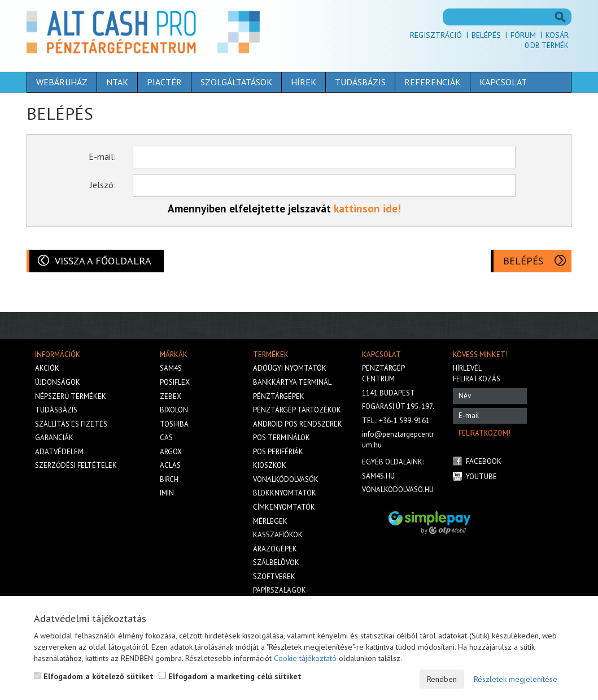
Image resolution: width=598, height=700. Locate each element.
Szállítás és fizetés (71, 424)
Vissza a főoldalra (103, 261)
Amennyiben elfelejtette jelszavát (251, 208)
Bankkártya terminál (292, 382)
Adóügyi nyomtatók (290, 368)
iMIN (167, 493)
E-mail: (102, 156)
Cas (166, 438)
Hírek (304, 82)
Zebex (171, 396)
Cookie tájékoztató (305, 658)
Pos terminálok (281, 438)
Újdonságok (58, 382)
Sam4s (171, 368)
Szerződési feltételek (76, 465)
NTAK (117, 82)
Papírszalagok (280, 590)
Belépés (486, 35)
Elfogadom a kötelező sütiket (94, 676)
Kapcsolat (503, 82)
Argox (171, 452)
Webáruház (62, 82)
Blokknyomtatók (285, 493)
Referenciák (433, 82)
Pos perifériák (278, 452)
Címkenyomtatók (284, 507)
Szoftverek (274, 577)
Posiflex (175, 382)
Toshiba (174, 424)
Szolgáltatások (236, 82)
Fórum (523, 35)
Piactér (164, 82)
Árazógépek (275, 549)
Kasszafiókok (278, 535)
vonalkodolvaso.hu (398, 490)
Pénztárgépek (279, 396)
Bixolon (174, 410)
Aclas (170, 465)
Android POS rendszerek (298, 424)
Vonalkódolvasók (286, 479)
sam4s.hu (378, 476)
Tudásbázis (360, 82)
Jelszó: (103, 185)
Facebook (484, 461)
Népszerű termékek (71, 396)
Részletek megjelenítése (516, 679)
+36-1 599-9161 (404, 421)
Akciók (47, 368)
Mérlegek (270, 521)
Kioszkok (270, 465)
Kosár (557, 35)
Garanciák (54, 438)
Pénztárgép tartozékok (297, 410)
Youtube (481, 477)
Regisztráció (436, 35)
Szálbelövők (276, 562)
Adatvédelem (59, 452)
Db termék (547, 45)
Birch (169, 479)
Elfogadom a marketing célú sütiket (230, 676)
